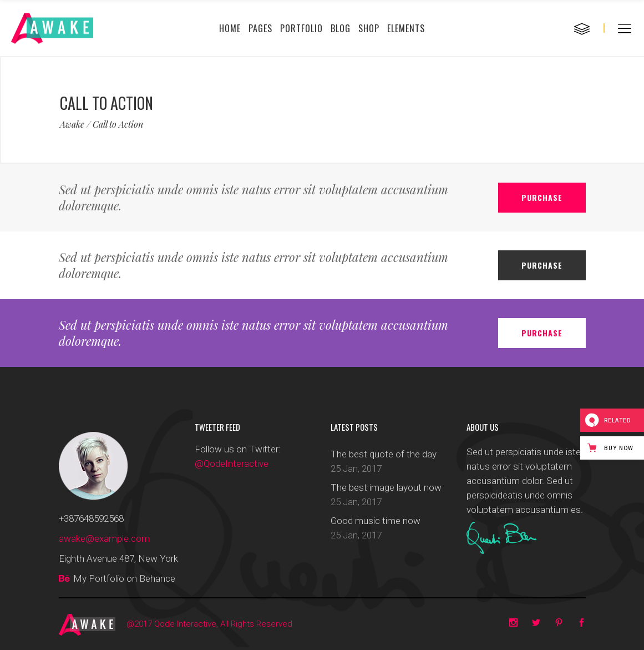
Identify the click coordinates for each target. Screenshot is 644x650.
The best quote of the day (384, 454)
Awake (72, 124)
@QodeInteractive (232, 463)
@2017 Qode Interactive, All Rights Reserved (209, 624)
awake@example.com (104, 538)
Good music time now (376, 521)
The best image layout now (386, 487)
